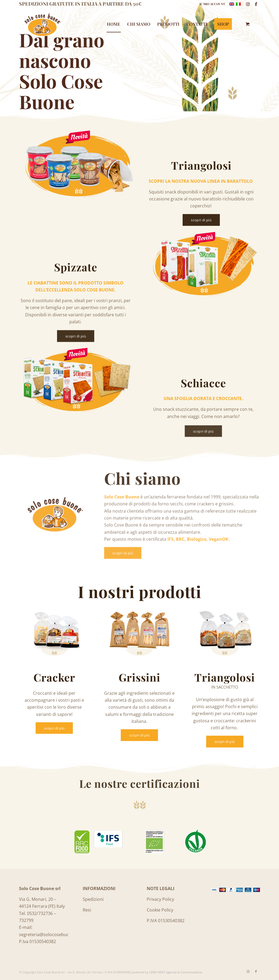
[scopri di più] (201, 222)
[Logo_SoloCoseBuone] (42, 24)
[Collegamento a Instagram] (248, 4)
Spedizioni (93, 899)
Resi (87, 910)
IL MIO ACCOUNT (212, 4)
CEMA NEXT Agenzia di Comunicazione (176, 972)
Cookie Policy (160, 910)
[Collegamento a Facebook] (256, 4)
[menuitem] (211, 4)
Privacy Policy (160, 899)
